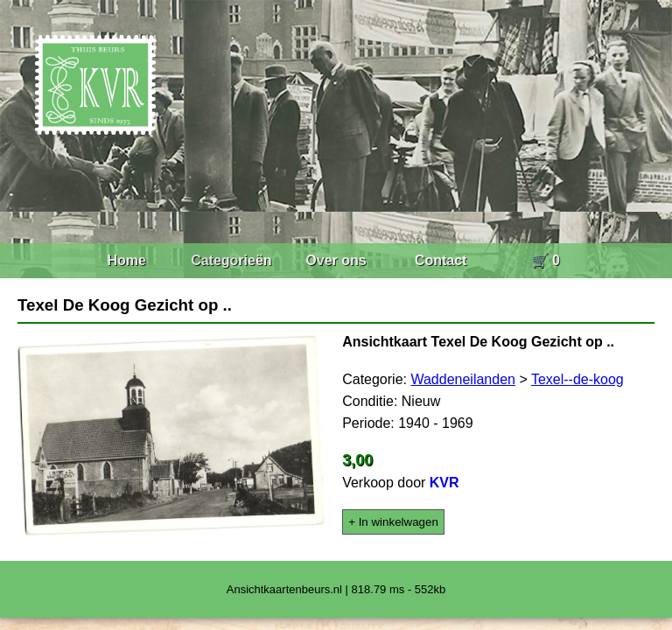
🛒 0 (546, 260)
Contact (441, 260)
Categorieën (231, 260)
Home (126, 260)
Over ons (336, 260)
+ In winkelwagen (393, 522)
